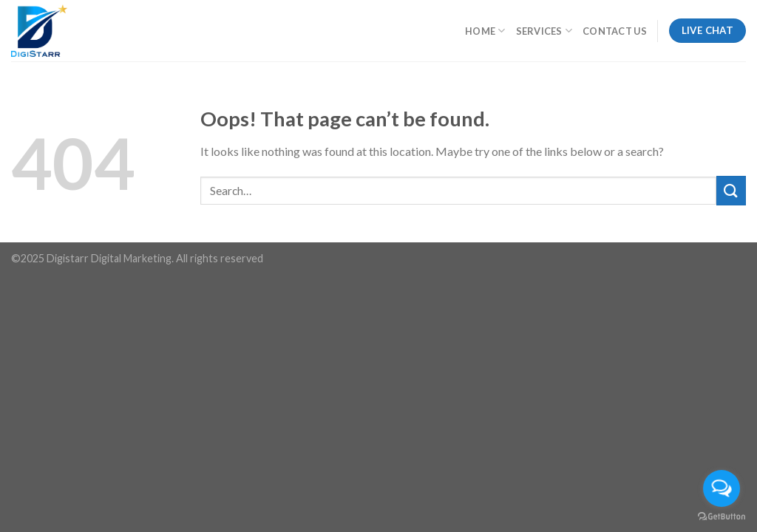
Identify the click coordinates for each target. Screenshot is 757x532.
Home (485, 31)
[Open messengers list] (722, 488)
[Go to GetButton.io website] (722, 517)
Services (544, 31)
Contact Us (615, 31)
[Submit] (731, 190)
